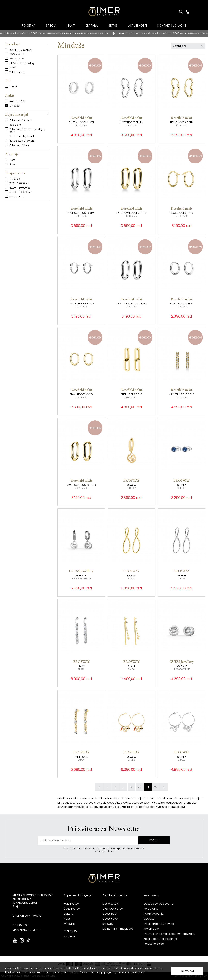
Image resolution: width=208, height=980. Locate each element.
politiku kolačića (137, 972)
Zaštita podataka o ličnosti (161, 939)
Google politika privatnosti (124, 848)
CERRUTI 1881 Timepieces (118, 929)
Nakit (67, 919)
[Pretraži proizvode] (181, 12)
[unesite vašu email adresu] (88, 841)
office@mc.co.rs (31, 916)
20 (140, 787)
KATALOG (70, 936)
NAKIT (71, 26)
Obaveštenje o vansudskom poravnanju (170, 934)
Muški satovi (72, 904)
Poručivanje (151, 909)
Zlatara (69, 914)
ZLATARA (92, 26)
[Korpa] (188, 12)
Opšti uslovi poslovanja (159, 904)
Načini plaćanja (154, 914)
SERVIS (113, 26)
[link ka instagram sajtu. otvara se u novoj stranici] (22, 942)
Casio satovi (110, 904)
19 (132, 787)
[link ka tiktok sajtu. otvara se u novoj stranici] (28, 942)
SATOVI (51, 26)
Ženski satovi (72, 909)
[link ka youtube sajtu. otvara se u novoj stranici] (15, 942)
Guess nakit (110, 914)
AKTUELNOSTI (137, 26)
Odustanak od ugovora (159, 924)
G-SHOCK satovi (113, 909)
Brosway (108, 924)
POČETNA (29, 26)
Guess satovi (111, 919)
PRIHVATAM (187, 971)
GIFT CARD (70, 931)
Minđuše (69, 924)
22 (156, 787)
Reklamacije (151, 929)
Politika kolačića (154, 944)
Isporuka (149, 919)
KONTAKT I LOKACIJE (172, 26)
